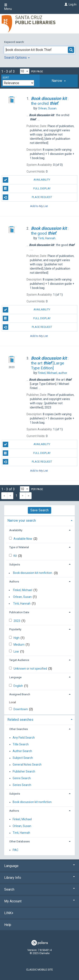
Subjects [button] (15, 564)
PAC (15, 850)
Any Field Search (24, 738)
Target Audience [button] (19, 660)
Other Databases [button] (19, 841)
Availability (27, 180)
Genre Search (22, 778)
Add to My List (39, 206)
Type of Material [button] (19, 547)
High (17, 638)
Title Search (21, 744)
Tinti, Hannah (22, 604)
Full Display (27, 189)
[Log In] (65, 4)
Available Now (23, 539)
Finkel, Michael (23, 590)
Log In (73, 4)
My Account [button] (39, 901)
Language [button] (15, 677)
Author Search (22, 751)
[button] (59, 81)
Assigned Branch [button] (20, 694)
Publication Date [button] (19, 612)
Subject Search (23, 758)
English (19, 686)
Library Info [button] (39, 878)
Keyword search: (15, 42)
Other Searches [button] (19, 729)
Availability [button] (16, 530)
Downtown (21, 709)
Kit (15, 556)
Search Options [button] (17, 58)
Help (8, 925)
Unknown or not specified (31, 669)
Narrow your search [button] (22, 521)
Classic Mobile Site (39, 970)
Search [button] (39, 889)
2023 (17, 621)
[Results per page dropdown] (25, 71)
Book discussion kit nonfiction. (33, 573)
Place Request (27, 197)
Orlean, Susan (22, 597)
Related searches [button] (20, 720)
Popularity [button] (15, 629)
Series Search (22, 785)
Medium (19, 645)
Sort (6, 78)
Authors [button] (14, 582)
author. (53, 373)
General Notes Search (27, 765)
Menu (8, 7)
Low (17, 652)
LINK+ (9, 913)
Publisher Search (24, 771)
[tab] (59, 81)
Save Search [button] (39, 510)
